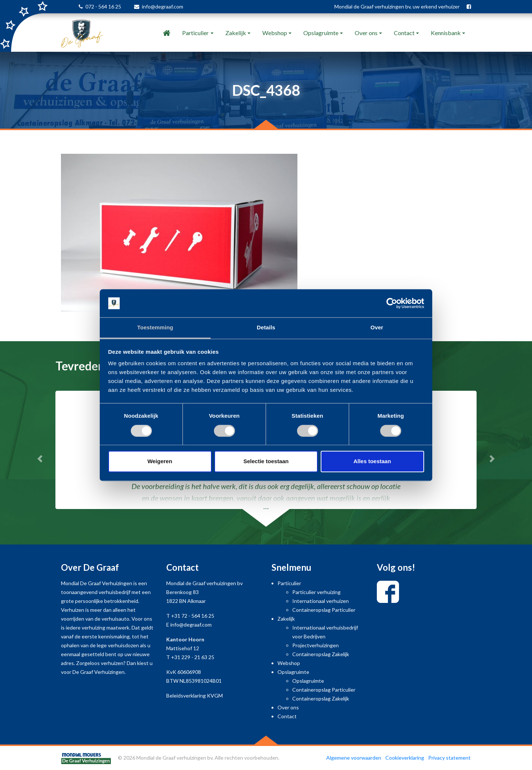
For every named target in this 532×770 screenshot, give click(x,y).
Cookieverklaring (405, 758)
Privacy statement (449, 758)
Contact (404, 33)
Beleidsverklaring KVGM (195, 696)
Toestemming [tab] (155, 328)
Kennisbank (446, 33)
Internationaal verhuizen (320, 601)
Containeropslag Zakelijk (321, 654)
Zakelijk (236, 33)
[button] (40, 459)
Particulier (195, 33)
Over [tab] (377, 328)
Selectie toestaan (266, 462)
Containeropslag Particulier (324, 610)
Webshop (275, 33)
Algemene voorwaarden (354, 758)
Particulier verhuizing (316, 592)
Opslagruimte (321, 33)
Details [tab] (266, 328)
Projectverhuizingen (316, 645)
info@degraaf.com (163, 6)
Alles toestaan (372, 462)
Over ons (366, 33)
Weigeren (160, 462)
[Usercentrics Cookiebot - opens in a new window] (392, 303)
